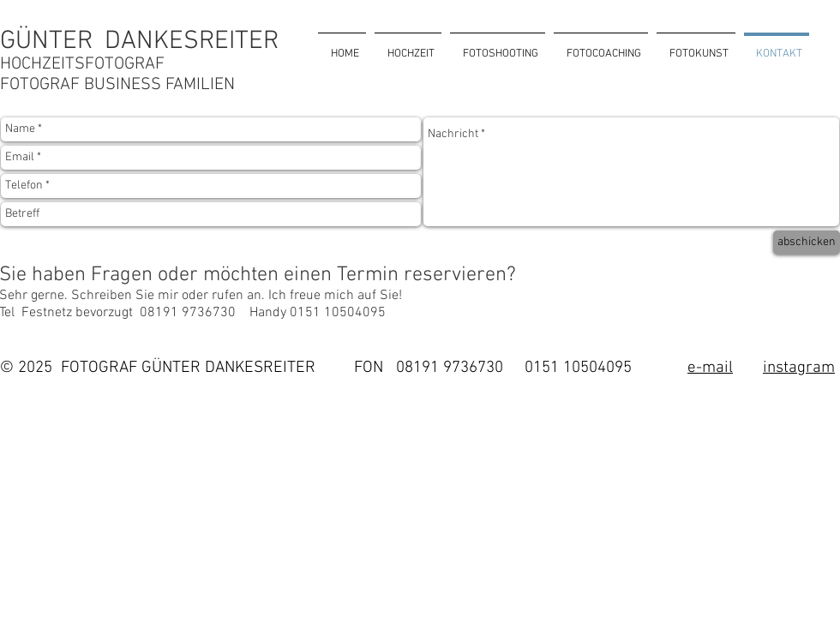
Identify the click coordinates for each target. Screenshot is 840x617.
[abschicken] (807, 243)
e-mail (710, 368)
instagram (799, 368)
